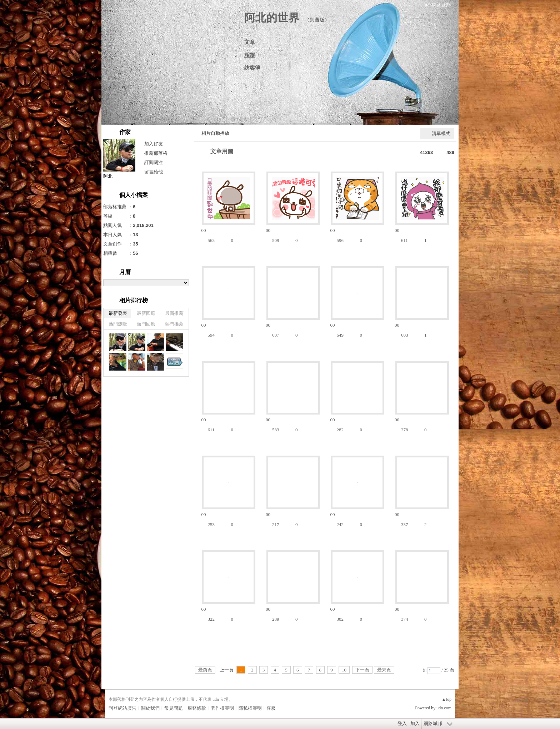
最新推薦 (174, 313)
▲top (447, 699)
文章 (250, 42)
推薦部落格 (156, 153)
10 (344, 670)
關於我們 (150, 708)
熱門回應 (146, 324)
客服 (271, 708)
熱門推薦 (174, 324)
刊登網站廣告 (122, 708)
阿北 (108, 176)
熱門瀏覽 (118, 324)
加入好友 (154, 144)
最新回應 (146, 313)
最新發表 (118, 313)
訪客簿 (252, 68)
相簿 (250, 55)
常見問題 (174, 708)
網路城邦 (433, 723)
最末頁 (384, 670)
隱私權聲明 (250, 708)
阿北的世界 (272, 18)
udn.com (444, 708)
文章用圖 (222, 151)
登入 (402, 723)
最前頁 (205, 670)
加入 (415, 723)
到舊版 (317, 20)
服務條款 (197, 708)
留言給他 (154, 172)
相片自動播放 (215, 133)
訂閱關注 (154, 162)
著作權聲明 (222, 708)
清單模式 (441, 133)
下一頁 (362, 670)
